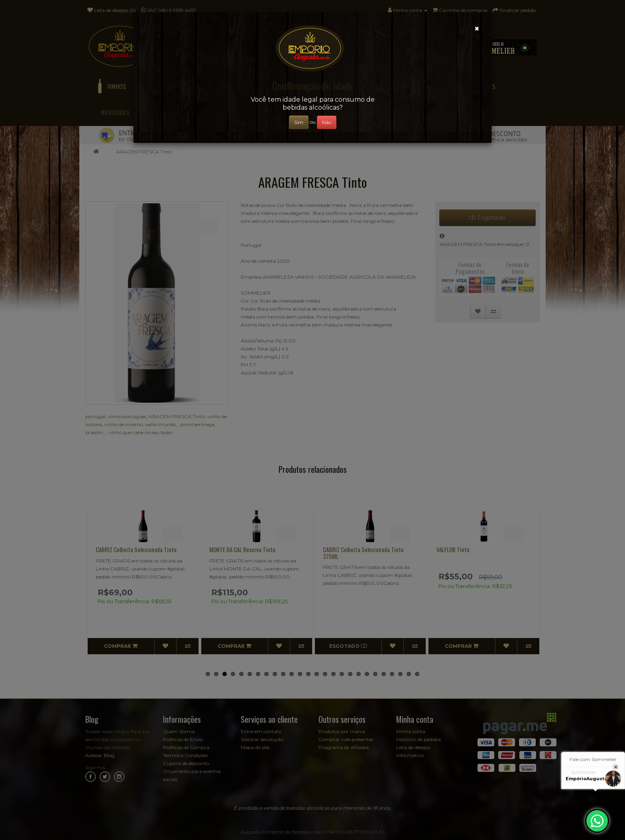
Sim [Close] (299, 122)
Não (327, 122)
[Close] (477, 29)
